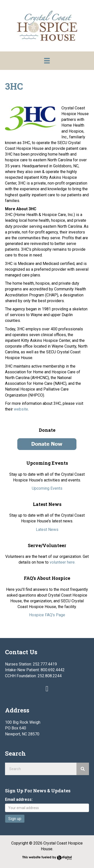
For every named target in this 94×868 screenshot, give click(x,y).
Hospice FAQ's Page (47, 615)
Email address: (19, 799)
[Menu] (47, 61)
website (21, 409)
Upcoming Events (47, 488)
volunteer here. (63, 562)
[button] (47, 689)
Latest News (47, 530)
